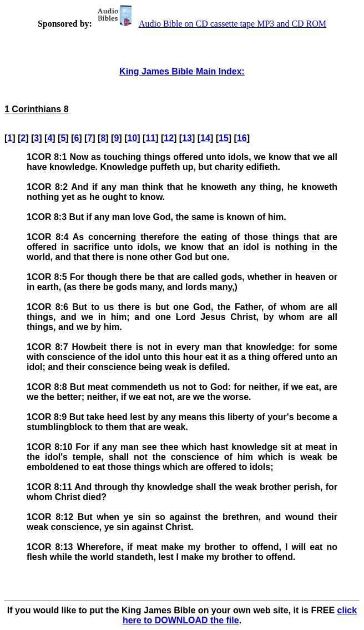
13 (187, 138)
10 (132, 138)
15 (224, 138)
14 (205, 138)
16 (242, 138)
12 (169, 138)
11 (150, 138)
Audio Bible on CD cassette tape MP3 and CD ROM (210, 24)
